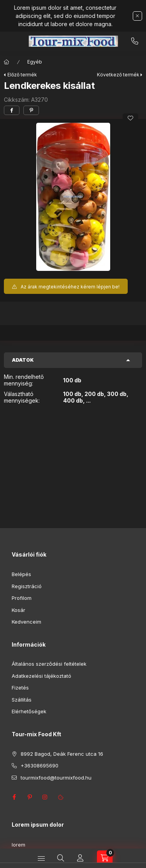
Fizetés (20, 688)
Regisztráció (27, 586)
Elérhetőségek (29, 711)
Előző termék (22, 75)
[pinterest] (31, 110)
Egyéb (35, 62)
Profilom (22, 598)
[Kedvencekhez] (130, 118)
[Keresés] (61, 858)
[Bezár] (137, 16)
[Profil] (80, 858)
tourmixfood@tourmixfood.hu (56, 778)
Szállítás (22, 700)
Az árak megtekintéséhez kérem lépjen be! (70, 287)
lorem (18, 845)
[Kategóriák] (41, 858)
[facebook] (12, 110)
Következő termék (118, 75)
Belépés (21, 574)
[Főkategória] (7, 62)
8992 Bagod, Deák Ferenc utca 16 (62, 754)
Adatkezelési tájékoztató (41, 676)
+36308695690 (135, 41)
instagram (45, 797)
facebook (14, 797)
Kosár (18, 610)
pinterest (30, 797)
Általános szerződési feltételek (49, 664)
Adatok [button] (23, 360)
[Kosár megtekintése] (105, 858)
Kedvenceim (26, 622)
